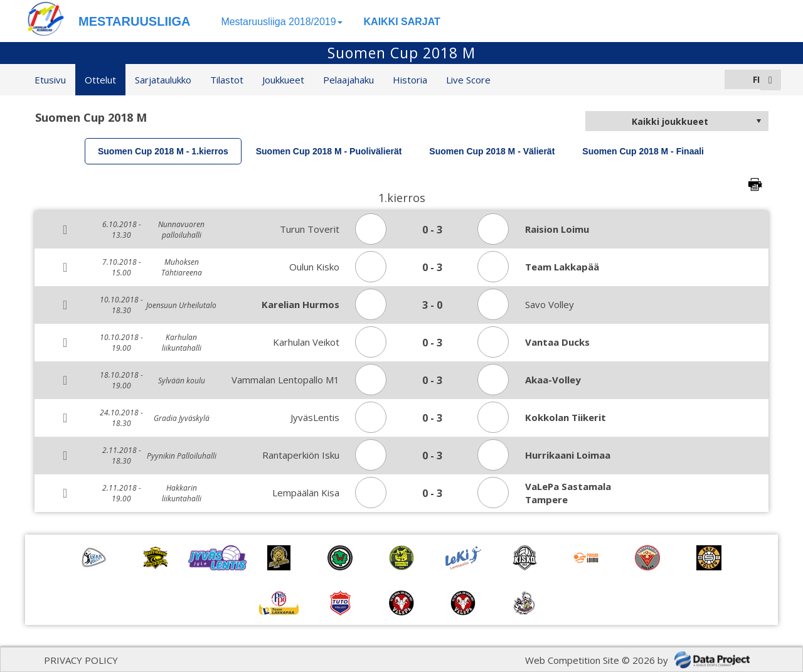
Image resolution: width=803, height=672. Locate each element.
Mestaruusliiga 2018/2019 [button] (281, 22)
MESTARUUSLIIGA (135, 21)
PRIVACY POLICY (81, 660)
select (758, 121)
